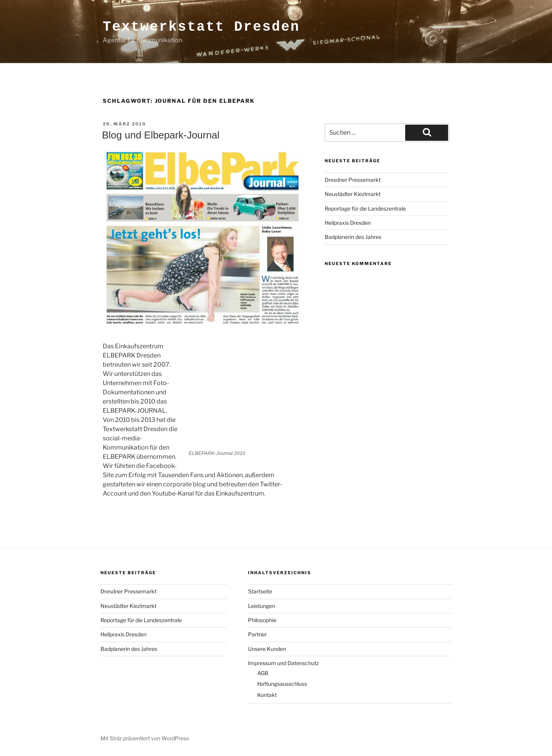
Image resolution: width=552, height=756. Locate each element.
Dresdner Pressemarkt (353, 180)
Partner (257, 634)
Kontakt (267, 695)
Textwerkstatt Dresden (201, 27)
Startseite (260, 591)
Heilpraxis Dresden (348, 223)
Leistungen (262, 606)
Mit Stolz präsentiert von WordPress (145, 738)
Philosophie (262, 620)
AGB (263, 673)
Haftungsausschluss (282, 684)
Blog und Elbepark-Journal (161, 135)
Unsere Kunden (267, 649)
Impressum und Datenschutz (283, 663)
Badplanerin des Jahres (353, 237)
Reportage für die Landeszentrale (365, 208)
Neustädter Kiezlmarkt (353, 194)
